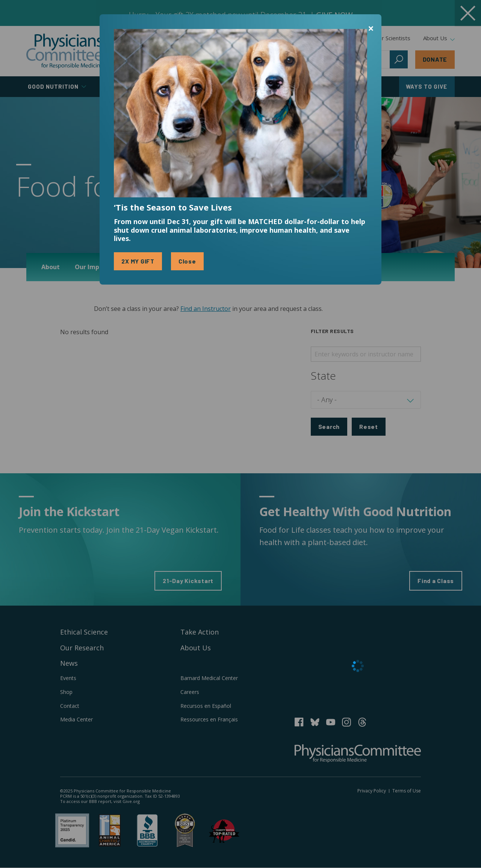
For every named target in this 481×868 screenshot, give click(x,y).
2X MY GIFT (138, 261)
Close (187, 261)
